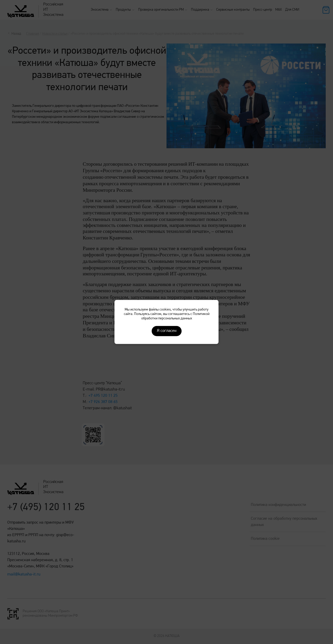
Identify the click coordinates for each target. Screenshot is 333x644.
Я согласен (167, 331)
